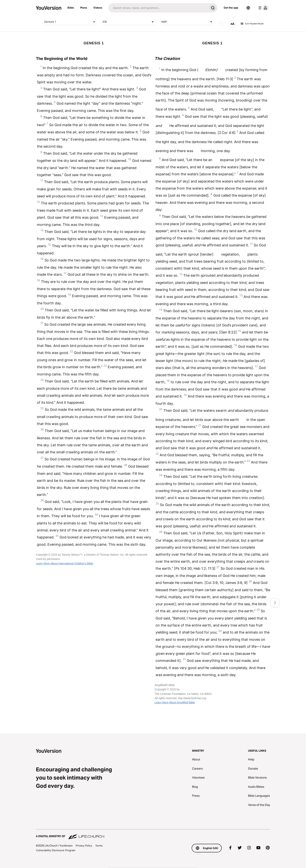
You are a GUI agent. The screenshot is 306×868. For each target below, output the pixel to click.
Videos (98, 8)
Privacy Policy (84, 846)
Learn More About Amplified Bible (175, 702)
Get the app (231, 8)
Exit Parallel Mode (252, 24)
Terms (99, 846)
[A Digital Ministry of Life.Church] (153, 834)
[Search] (158, 8)
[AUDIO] (221, 24)
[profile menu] (263, 8)
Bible (71, 8)
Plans (84, 8)
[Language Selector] (248, 8)
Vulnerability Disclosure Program (56, 850)
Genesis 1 (70, 22)
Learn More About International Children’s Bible (64, 563)
